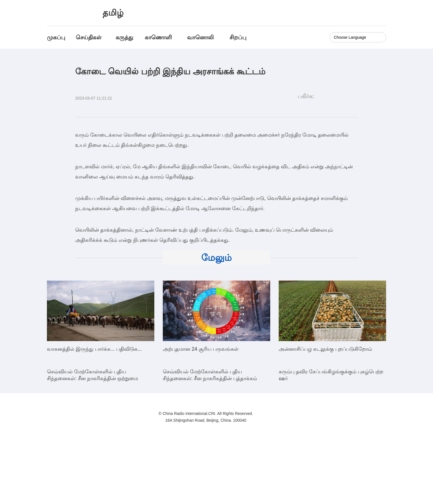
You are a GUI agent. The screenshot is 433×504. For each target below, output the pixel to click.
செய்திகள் (89, 37)
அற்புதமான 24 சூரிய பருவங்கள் (201, 349)
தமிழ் (113, 13)
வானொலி (200, 37)
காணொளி (159, 37)
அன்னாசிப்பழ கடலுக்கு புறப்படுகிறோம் (325, 349)
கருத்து (124, 37)
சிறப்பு (238, 37)
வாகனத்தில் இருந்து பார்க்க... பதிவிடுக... (94, 349)
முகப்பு (56, 37)
